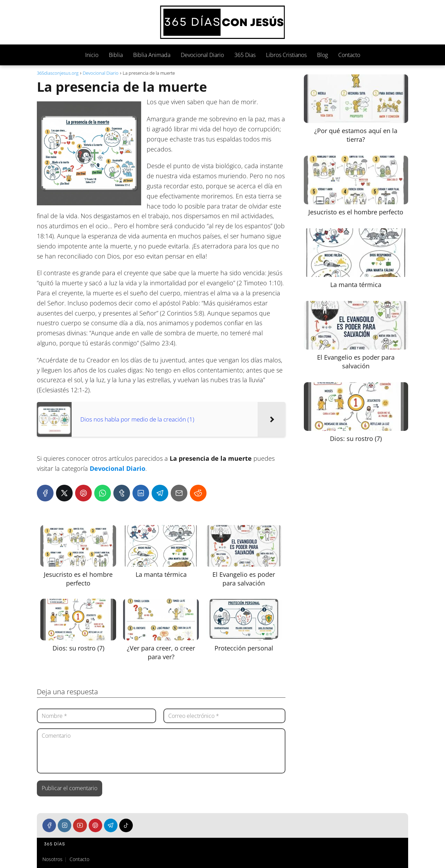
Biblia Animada (152, 55)
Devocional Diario (202, 55)
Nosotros (52, 859)
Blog (322, 55)
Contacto (349, 55)
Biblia (116, 55)
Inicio (92, 55)
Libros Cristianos (286, 55)
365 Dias (245, 55)
